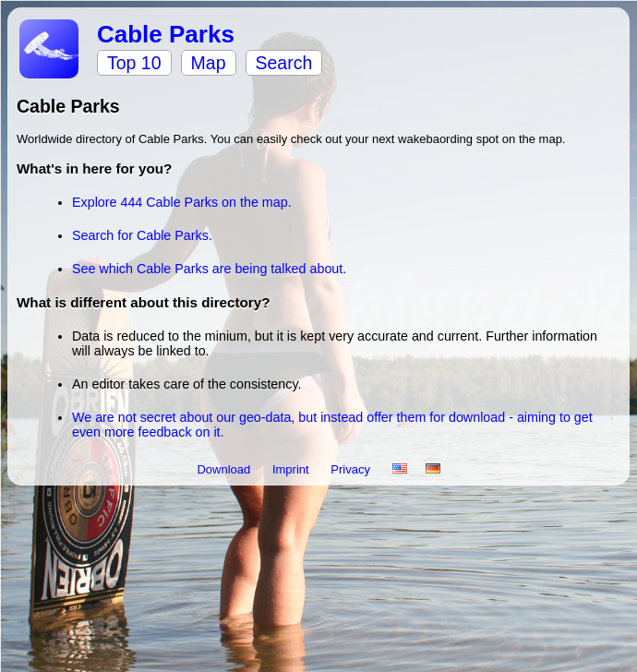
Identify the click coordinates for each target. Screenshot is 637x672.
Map (209, 63)
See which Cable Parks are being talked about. (209, 269)
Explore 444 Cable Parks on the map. (182, 202)
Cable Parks (166, 34)
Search (284, 63)
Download (225, 469)
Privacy (352, 469)
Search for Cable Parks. (142, 235)
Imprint (292, 469)
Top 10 (134, 63)
